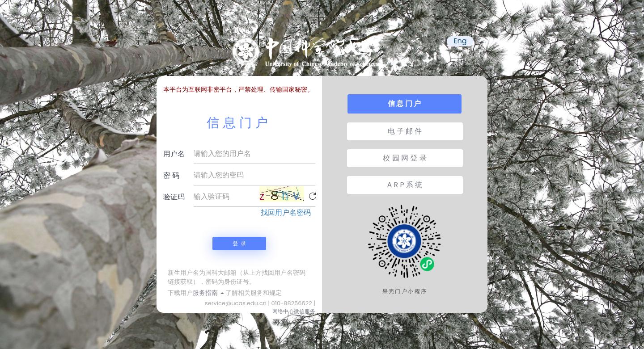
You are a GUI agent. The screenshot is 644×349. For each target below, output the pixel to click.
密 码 (171, 175)
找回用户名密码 (286, 213)
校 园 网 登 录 (405, 158)
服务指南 (208, 293)
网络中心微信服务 (294, 311)
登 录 (239, 243)
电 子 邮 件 (405, 131)
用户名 (174, 154)
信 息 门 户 (404, 103)
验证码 (174, 197)
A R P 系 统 (405, 185)
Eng (460, 41)
